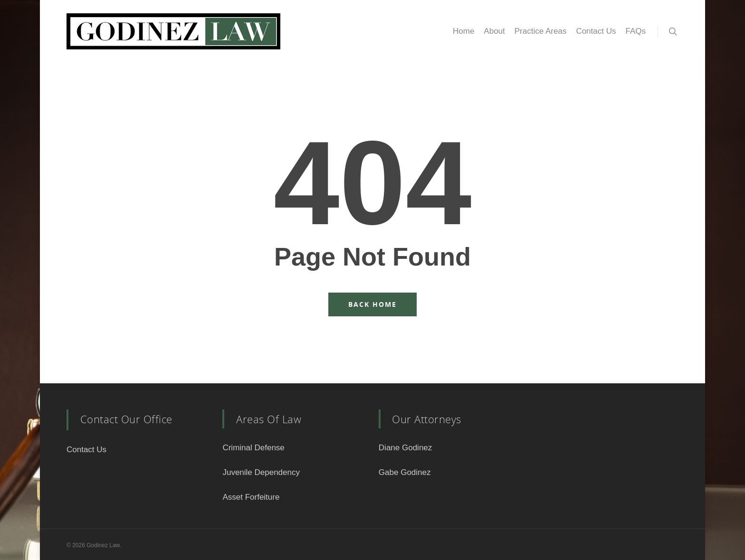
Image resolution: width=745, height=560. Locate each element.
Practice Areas (541, 31)
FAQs (635, 31)
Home (463, 31)
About (494, 31)
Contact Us (596, 31)
